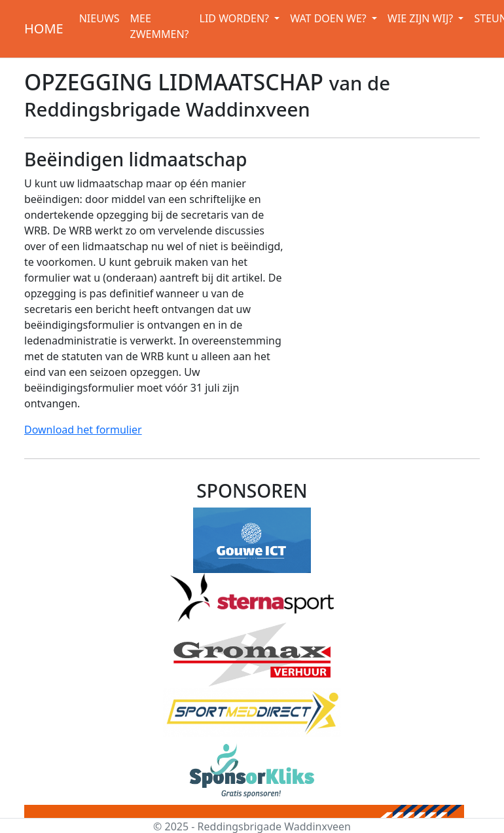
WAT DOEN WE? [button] (330, 18)
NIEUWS (99, 18)
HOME (44, 28)
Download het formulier (83, 430)
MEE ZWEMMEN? (160, 26)
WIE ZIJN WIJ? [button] (422, 18)
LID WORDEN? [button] (236, 18)
